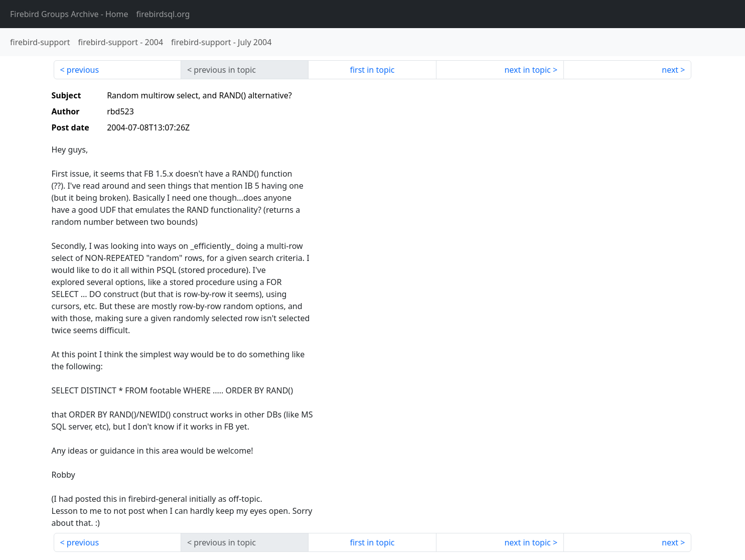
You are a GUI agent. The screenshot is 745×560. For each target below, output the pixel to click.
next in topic (527, 70)
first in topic (372, 70)
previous (83, 70)
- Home (69, 14)
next (670, 70)
